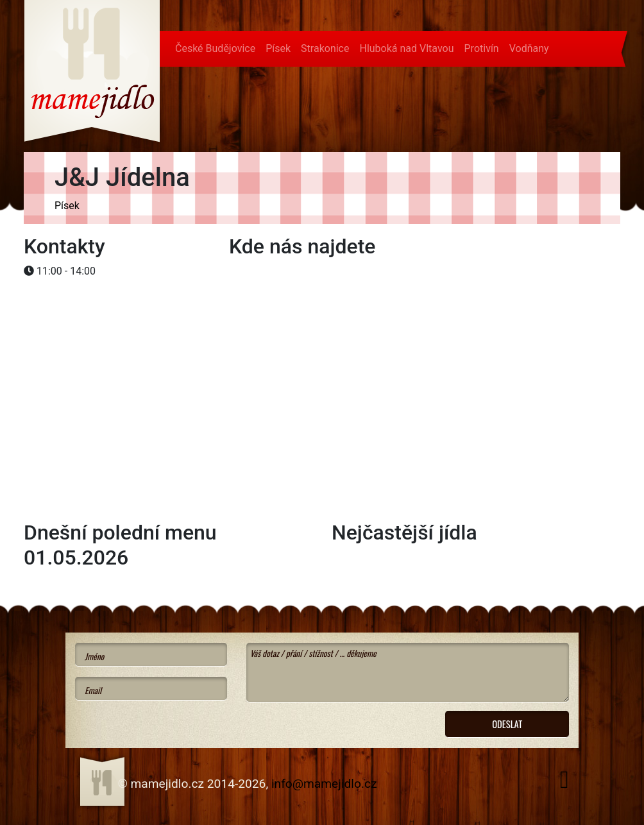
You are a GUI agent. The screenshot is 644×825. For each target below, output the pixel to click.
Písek (278, 48)
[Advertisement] (126, 321)
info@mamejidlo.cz (324, 784)
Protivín (482, 48)
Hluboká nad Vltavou (406, 48)
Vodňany (529, 48)
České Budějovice (215, 48)
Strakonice (325, 48)
